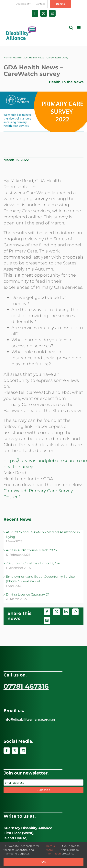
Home (7, 58)
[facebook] (7, 751)
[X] (57, 612)
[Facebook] (47, 612)
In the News (73, 82)
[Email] (47, 620)
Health (17, 58)
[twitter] (15, 751)
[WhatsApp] (75, 612)
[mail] (23, 751)
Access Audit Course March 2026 (31, 550)
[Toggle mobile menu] (79, 28)
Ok (43, 862)
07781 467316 (26, 686)
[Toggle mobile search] (71, 28)
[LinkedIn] (66, 612)
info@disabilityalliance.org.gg (29, 719)
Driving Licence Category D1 (28, 594)
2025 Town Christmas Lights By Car (33, 563)
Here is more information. (54, 850)
